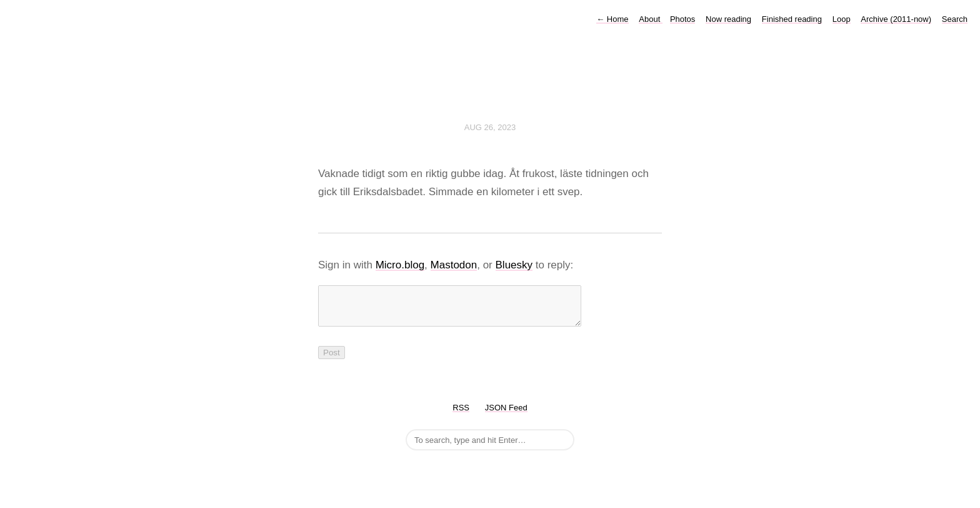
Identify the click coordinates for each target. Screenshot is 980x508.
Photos (682, 19)
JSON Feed (506, 415)
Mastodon (454, 265)
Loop (842, 19)
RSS (461, 415)
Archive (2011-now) (896, 19)
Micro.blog (400, 265)
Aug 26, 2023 (490, 127)
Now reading (728, 19)
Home (612, 19)
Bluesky (514, 265)
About (651, 19)
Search (955, 19)
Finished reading (792, 19)
